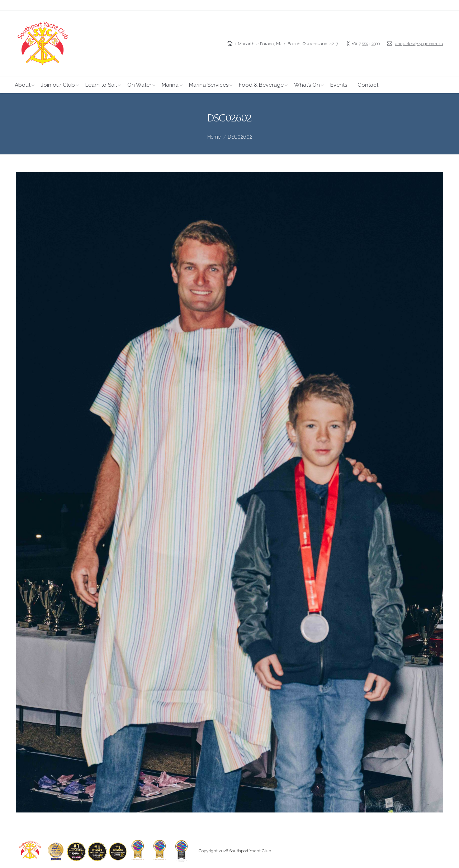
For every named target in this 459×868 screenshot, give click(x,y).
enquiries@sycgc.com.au (419, 44)
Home (214, 137)
